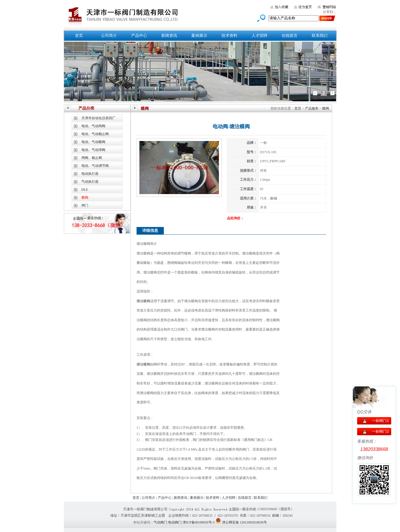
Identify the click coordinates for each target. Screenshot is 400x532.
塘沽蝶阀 (143, 301)
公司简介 (109, 36)
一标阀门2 (380, 431)
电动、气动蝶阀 (93, 142)
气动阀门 (160, 522)
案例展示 (199, 36)
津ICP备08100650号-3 (199, 522)
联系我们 (320, 36)
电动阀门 (175, 522)
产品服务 (312, 108)
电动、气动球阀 (93, 150)
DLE (85, 190)
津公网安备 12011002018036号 (245, 522)
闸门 (85, 205)
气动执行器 (90, 182)
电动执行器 (90, 174)
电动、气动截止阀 (95, 134)
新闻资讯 (169, 36)
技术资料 (229, 36)
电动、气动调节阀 (95, 166)
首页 (79, 36)
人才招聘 (259, 36)
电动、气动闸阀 (93, 126)
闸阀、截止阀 (92, 158)
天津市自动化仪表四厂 (99, 118)
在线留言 (290, 36)
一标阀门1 (380, 421)
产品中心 (139, 36)
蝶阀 (326, 108)
